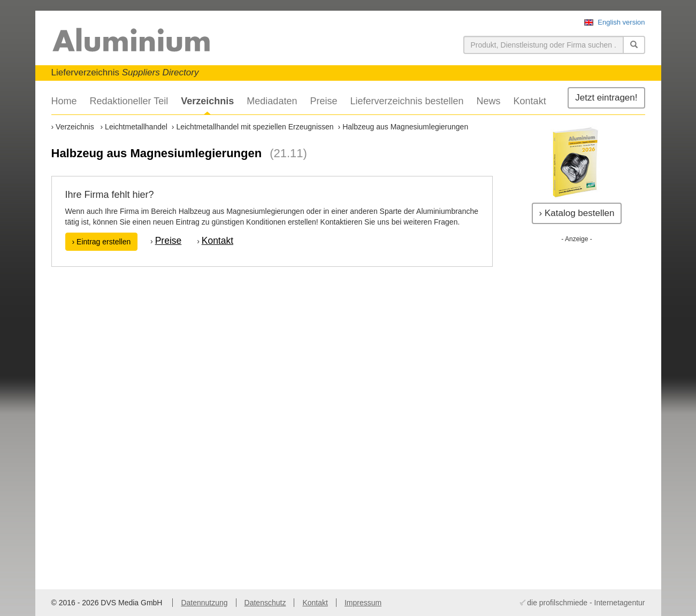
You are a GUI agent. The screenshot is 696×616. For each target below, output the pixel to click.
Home (64, 101)
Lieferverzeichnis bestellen (407, 101)
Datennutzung (204, 603)
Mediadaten (272, 101)
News (489, 101)
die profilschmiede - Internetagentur (586, 603)
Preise (323, 101)
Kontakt (530, 101)
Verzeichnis (207, 101)
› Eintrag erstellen (102, 242)
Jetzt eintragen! (606, 98)
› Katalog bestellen (577, 213)
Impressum (363, 603)
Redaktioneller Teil (129, 101)
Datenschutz (265, 603)
